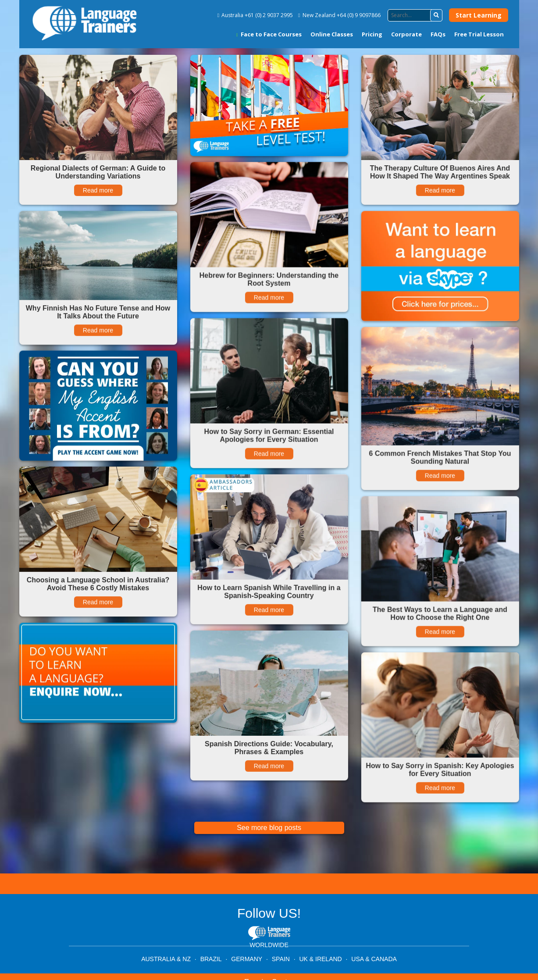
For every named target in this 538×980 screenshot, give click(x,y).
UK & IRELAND (320, 959)
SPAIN (281, 959)
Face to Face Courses (269, 34)
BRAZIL (211, 959)
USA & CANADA (374, 959)
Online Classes (332, 34)
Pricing (372, 34)
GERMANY (247, 959)
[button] (436, 15)
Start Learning (479, 15)
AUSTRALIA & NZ (166, 959)
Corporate (406, 34)
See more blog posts (269, 828)
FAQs (438, 34)
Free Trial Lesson (479, 34)
